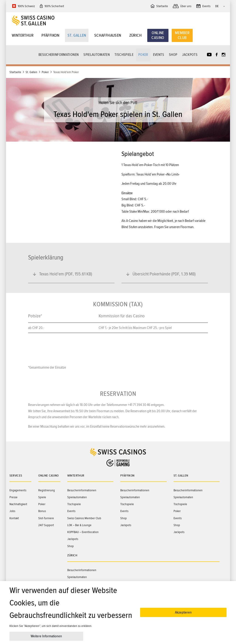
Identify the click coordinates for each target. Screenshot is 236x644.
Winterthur (23, 35)
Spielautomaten (97, 55)
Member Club (182, 35)
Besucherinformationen (59, 55)
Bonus (42, 511)
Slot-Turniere (46, 518)
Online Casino (158, 35)
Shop (173, 55)
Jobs (12, 511)
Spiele (42, 497)
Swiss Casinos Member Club (84, 518)
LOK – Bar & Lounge (79, 525)
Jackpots (190, 55)
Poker (143, 55)
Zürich (136, 35)
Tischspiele (124, 55)
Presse (13, 497)
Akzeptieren (183, 612)
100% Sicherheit (54, 6)
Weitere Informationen (46, 636)
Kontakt (14, 518)
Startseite (15, 72)
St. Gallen (77, 35)
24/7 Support (46, 525)
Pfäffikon (50, 35)
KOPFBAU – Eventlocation (83, 532)
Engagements (18, 490)
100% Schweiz (26, 6)
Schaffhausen (108, 35)
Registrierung (47, 490)
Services (16, 476)
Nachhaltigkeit (18, 504)
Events (159, 55)
